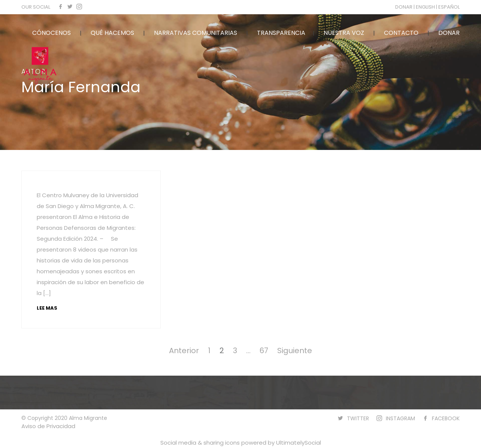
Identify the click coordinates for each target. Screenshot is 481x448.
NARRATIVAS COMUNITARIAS (196, 33)
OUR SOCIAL (36, 7)
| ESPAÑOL (448, 7)
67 (264, 351)
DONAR (404, 7)
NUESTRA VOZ (344, 33)
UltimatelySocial (299, 443)
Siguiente (295, 351)
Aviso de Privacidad (48, 426)
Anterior (184, 351)
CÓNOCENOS (52, 33)
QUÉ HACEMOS (112, 33)
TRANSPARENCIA (281, 33)
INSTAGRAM (400, 418)
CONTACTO (401, 33)
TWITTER (358, 418)
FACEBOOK (446, 418)
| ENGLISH (425, 7)
